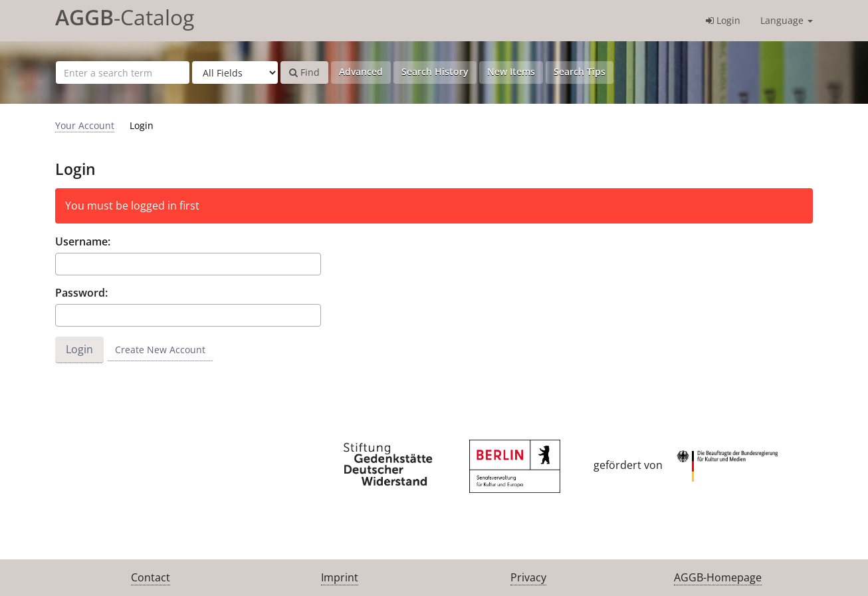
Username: (83, 241)
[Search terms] (123, 73)
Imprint (340, 577)
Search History (435, 72)
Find (304, 72)
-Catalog (125, 17)
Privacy (528, 577)
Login (723, 20)
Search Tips (580, 72)
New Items (511, 72)
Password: (81, 293)
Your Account (85, 125)
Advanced (361, 72)
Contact (151, 577)
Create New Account (160, 350)
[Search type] (235, 73)
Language (787, 20)
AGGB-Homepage (718, 577)
